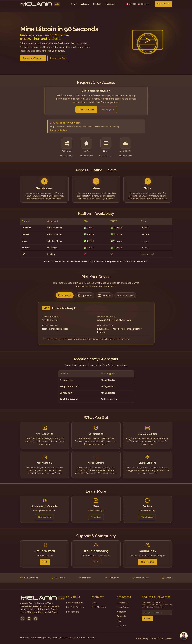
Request (147, 618)
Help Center (123, 607)
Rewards (121, 616)
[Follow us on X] (23, 619)
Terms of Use (157, 638)
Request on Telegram (33, 59)
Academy (122, 612)
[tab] (65, 295)
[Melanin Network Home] (40, 4)
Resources (111, 4)
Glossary (121, 625)
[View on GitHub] (36, 619)
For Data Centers (75, 607)
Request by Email (58, 59)
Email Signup (108, 109)
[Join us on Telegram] (29, 619)
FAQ (119, 621)
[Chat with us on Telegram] (184, 636)
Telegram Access (86, 109)
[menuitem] (85, 4)
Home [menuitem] (74, 4)
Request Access (163, 4)
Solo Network (99, 607)
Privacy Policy (142, 638)
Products (97, 4)
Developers (123, 603)
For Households (74, 603)
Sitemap (168, 638)
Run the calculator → (60, 130)
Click (94, 603)
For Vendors (73, 612)
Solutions (85, 4)
